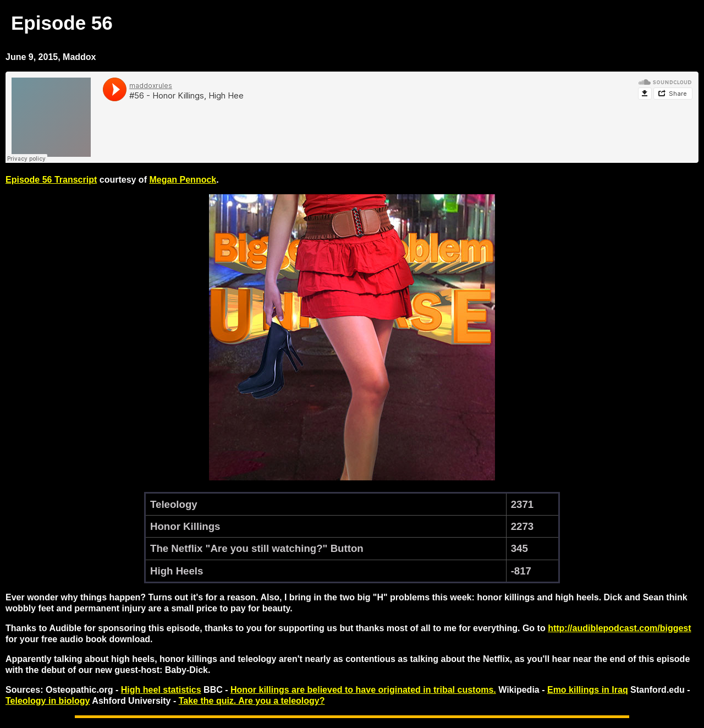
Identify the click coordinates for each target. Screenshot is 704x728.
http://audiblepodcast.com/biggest (619, 628)
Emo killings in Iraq (588, 690)
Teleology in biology (48, 701)
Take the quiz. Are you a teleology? (252, 701)
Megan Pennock (183, 180)
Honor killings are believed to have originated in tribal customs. (363, 690)
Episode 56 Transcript (51, 180)
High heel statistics (161, 690)
